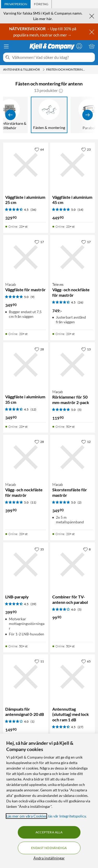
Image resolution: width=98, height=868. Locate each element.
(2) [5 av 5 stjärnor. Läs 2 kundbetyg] (80, 502)
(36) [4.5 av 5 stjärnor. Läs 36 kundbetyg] (33, 210)
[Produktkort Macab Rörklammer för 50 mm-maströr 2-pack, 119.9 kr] (73, 365)
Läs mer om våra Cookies (26, 816)
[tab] (16, 4)
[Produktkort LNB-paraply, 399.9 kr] (26, 565)
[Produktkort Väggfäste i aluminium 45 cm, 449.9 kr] (73, 165)
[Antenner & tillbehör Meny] (44, 70)
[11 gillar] (39, 661)
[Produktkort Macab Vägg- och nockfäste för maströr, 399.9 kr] (26, 457)
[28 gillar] (39, 349)
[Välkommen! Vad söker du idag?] (52, 57)
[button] (61, 90)
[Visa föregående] (10, 115)
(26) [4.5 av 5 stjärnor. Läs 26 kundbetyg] (80, 302)
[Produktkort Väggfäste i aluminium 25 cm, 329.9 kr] (26, 165)
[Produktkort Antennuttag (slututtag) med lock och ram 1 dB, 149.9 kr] (73, 677)
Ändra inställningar (49, 858)
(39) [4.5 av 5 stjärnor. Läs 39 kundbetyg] (33, 604)
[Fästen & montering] (49, 115)
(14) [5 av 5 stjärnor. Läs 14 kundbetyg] (80, 210)
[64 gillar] (39, 149)
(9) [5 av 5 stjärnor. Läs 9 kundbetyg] (33, 297)
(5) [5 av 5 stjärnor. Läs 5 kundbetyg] (80, 410)
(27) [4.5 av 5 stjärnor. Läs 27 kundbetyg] (80, 727)
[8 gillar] (87, 549)
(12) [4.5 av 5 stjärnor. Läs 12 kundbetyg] (33, 409)
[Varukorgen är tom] (92, 46)
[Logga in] (79, 46)
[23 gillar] (86, 149)
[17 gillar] (39, 242)
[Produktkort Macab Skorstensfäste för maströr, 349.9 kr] (73, 457)
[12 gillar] (86, 442)
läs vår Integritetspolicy (67, 816)
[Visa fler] (88, 115)
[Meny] (6, 46)
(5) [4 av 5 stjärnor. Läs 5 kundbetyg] (80, 609)
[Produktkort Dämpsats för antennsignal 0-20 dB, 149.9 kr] (26, 677)
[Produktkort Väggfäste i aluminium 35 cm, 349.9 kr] (26, 365)
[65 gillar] (86, 661)
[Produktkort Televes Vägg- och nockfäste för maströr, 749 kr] (73, 257)
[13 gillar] (86, 349)
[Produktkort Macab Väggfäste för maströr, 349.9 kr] (26, 257)
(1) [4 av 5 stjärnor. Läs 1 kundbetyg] (33, 721)
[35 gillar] (39, 549)
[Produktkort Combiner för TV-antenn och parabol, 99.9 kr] (73, 565)
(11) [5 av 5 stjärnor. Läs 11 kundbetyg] (33, 502)
